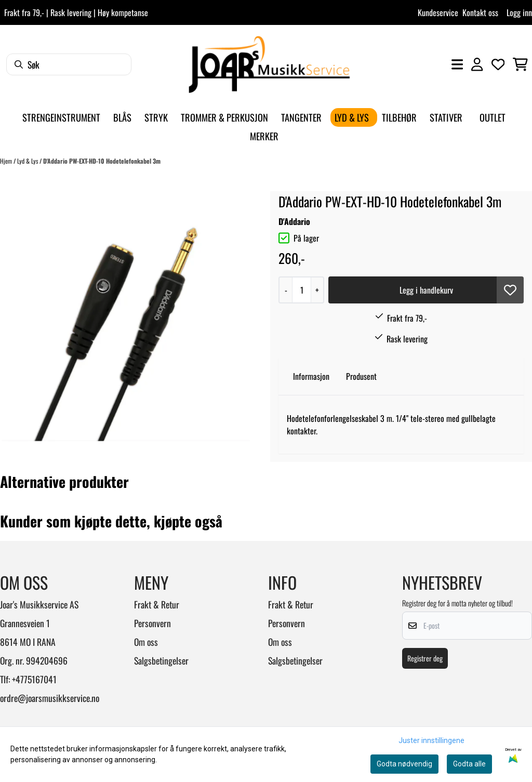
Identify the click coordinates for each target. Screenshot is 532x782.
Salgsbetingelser (161, 660)
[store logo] (269, 64)
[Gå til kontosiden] (477, 64)
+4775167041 (34, 679)
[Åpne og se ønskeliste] (498, 64)
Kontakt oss (480, 12)
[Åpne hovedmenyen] (457, 64)
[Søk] (69, 64)
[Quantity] (301, 290)
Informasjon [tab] (311, 376)
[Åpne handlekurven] (520, 64)
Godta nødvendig (404, 764)
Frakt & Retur (157, 604)
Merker (264, 136)
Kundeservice (438, 12)
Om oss (146, 642)
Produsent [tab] (361, 376)
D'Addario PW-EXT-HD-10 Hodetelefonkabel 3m (102, 161)
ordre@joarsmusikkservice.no (50, 698)
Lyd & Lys (28, 161)
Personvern (152, 623)
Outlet (493, 117)
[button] (510, 290)
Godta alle (469, 764)
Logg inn (519, 12)
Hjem (7, 161)
